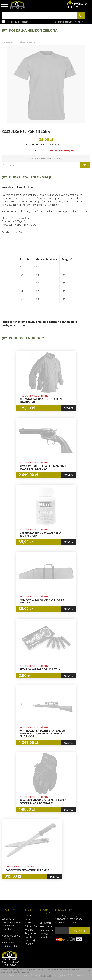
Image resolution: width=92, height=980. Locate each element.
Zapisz (85, 165)
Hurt (42, 919)
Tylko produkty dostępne (16, 22)
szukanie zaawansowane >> (69, 22)
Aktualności (31, 926)
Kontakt (29, 944)
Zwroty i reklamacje (30, 939)
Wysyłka (29, 930)
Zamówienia (46, 930)
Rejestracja (46, 926)
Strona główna (9, 42)
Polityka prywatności (46, 935)
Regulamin (30, 933)
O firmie (29, 915)
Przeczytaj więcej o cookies (42, 976)
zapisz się (80, 931)
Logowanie (46, 923)
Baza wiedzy (28, 921)
